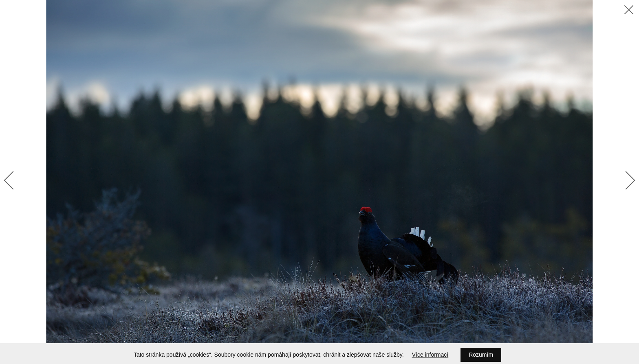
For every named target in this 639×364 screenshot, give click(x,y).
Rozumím (481, 355)
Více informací (430, 355)
